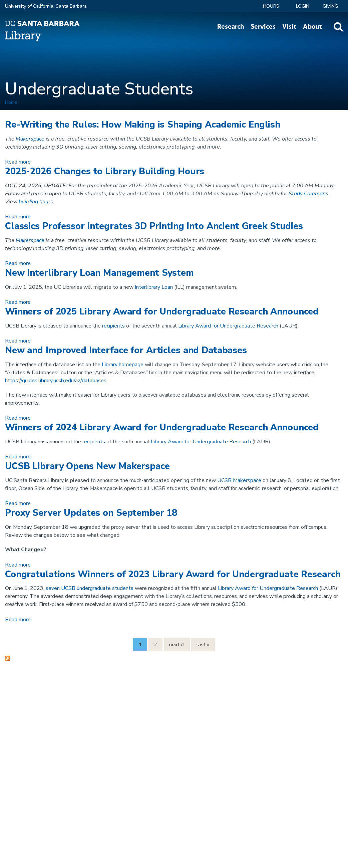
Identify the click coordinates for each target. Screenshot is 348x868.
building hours (36, 202)
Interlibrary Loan (154, 287)
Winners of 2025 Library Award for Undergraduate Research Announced (162, 312)
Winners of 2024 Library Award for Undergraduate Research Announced (162, 427)
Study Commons (308, 194)
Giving (330, 6)
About (312, 27)
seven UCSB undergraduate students (90, 588)
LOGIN (303, 6)
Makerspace (30, 139)
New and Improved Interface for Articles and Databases (126, 350)
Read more (18, 162)
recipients (113, 326)
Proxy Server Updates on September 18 (91, 513)
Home (11, 102)
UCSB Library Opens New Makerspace (87, 466)
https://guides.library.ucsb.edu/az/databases (56, 381)
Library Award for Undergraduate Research (228, 326)
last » (203, 645)
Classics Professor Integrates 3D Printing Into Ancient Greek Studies (154, 226)
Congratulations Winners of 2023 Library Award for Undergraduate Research (173, 574)
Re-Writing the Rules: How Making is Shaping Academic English (143, 125)
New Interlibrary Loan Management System (99, 273)
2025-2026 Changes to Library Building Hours (105, 171)
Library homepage (123, 365)
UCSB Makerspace (239, 480)
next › (176, 645)
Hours (271, 6)
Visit (289, 27)
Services (263, 27)
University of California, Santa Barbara (46, 6)
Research (231, 27)
